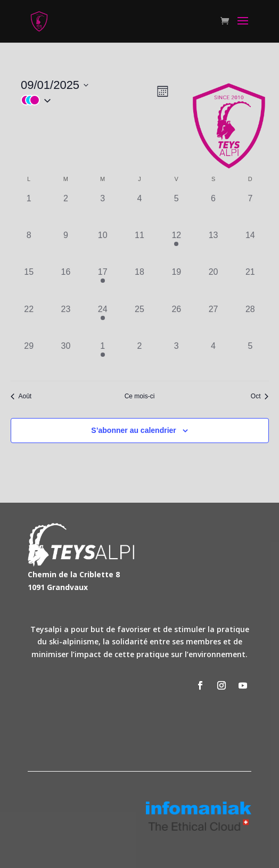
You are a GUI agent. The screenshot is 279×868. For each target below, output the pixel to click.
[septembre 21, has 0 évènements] (250, 284)
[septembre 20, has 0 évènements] (213, 284)
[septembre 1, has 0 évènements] (29, 211)
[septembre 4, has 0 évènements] (139, 211)
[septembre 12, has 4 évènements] (177, 247)
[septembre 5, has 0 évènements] (177, 211)
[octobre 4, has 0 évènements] (213, 358)
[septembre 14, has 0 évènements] (250, 247)
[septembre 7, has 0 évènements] (250, 211)
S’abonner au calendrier (134, 430)
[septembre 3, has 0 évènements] (102, 211)
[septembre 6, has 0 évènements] (213, 211)
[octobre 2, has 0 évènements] (139, 358)
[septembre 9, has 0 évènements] (66, 247)
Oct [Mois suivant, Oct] (260, 396)
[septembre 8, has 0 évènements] (29, 247)
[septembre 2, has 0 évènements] (66, 211)
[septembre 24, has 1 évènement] (102, 321)
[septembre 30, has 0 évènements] (66, 358)
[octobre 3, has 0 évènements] (177, 358)
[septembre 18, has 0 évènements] (139, 284)
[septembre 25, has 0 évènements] (139, 321)
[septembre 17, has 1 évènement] (102, 284)
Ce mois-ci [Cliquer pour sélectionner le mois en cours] (140, 396)
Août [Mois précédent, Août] (21, 396)
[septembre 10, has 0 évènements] (102, 247)
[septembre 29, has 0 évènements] (29, 358)
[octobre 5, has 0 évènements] (250, 358)
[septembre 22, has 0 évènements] (29, 321)
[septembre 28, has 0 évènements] (250, 321)
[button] (88, 100)
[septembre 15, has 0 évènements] (29, 284)
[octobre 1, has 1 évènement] (102, 358)
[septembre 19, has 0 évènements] (177, 284)
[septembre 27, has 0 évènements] (213, 321)
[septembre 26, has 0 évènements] (177, 321)
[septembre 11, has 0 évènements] (139, 247)
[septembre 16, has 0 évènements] (66, 284)
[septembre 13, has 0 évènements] (213, 247)
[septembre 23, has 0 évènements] (66, 321)
